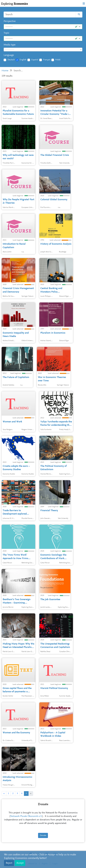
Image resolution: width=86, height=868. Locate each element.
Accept (20, 863)
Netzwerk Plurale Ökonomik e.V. (26, 816)
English (23, 60)
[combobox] (43, 50)
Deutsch (11, 60)
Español (35, 60)
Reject (9, 863)
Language (9, 55)
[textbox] (43, 50)
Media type (10, 45)
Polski (58, 60)
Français (47, 60)
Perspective (10, 21)
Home (5, 71)
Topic (6, 33)
